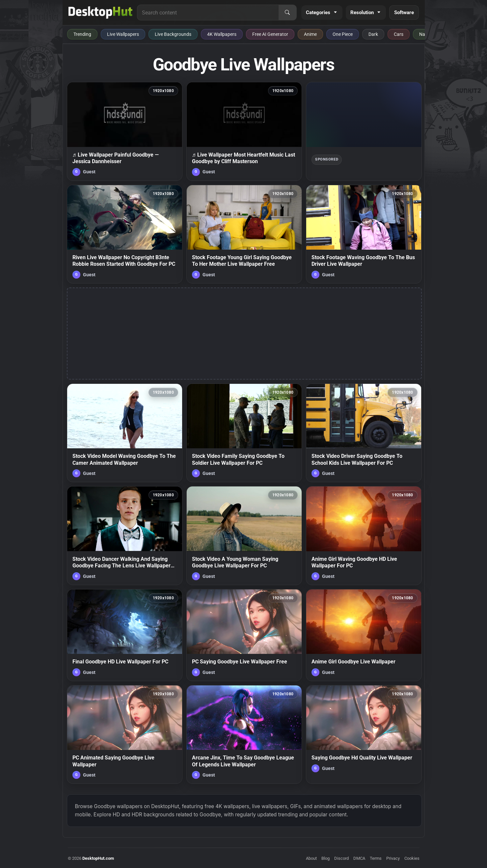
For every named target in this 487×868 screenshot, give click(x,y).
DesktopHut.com (98, 858)
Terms (376, 858)
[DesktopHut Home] (101, 12)
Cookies (412, 858)
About (311, 858)
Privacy (393, 858)
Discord (341, 858)
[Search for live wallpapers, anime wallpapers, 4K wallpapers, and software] (208, 12)
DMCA (359, 858)
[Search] (287, 12)
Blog (325, 858)
